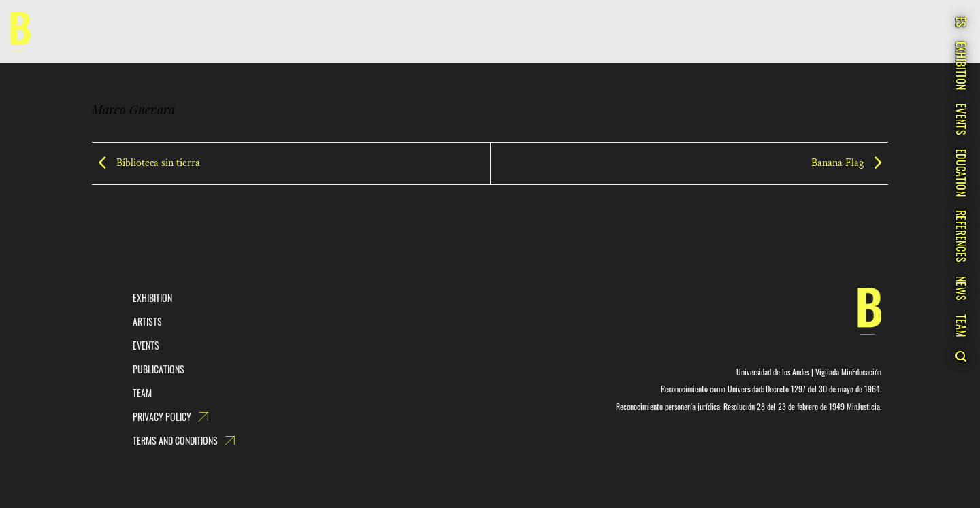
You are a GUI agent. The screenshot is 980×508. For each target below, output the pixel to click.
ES (961, 22)
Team (961, 326)
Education (961, 173)
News (961, 288)
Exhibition (961, 66)
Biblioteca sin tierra (146, 163)
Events (961, 119)
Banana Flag (850, 163)
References (961, 236)
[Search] (961, 356)
